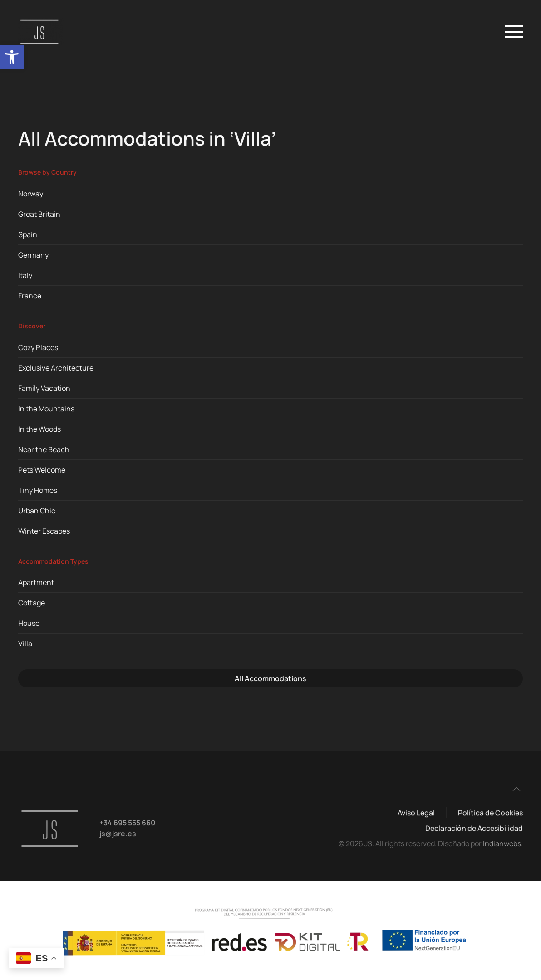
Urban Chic (37, 511)
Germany (33, 255)
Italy (25, 275)
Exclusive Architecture (56, 368)
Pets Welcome (42, 470)
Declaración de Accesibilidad (474, 829)
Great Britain (39, 214)
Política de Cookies (490, 814)
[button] (12, 57)
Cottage (32, 603)
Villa (25, 644)
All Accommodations (270, 678)
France (30, 296)
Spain (28, 234)
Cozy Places (38, 347)
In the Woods (39, 429)
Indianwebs (502, 843)
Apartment (36, 582)
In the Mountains (46, 409)
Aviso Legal (416, 814)
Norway (31, 194)
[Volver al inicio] (42, 32)
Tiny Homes (38, 490)
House (29, 623)
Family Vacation (44, 388)
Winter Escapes (44, 531)
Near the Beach (44, 449)
